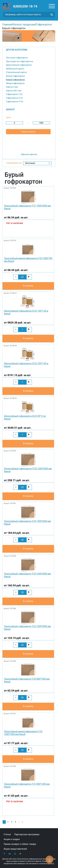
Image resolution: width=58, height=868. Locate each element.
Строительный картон (16, 72)
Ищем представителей (15, 849)
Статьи (7, 834)
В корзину (28, 286)
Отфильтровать (28, 132)
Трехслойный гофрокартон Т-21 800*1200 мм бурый (27, 785)
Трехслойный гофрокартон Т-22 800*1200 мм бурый (27, 680)
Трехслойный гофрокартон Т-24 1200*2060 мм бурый (27, 523)
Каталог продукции (24, 24)
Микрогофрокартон (15, 83)
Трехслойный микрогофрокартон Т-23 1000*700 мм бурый (28, 260)
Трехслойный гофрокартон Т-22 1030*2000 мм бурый (27, 628)
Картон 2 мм (12, 87)
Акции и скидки (12, 839)
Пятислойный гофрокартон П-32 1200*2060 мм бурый (28, 470)
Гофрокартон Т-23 (14, 98)
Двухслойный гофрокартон (19, 65)
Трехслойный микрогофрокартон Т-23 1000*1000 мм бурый (23, 733)
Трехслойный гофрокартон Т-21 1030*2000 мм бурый (27, 207)
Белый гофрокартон (15, 76)
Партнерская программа (27, 834)
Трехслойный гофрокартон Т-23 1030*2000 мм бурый (27, 575)
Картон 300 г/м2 (14, 91)
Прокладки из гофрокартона (19, 61)
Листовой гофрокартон (17, 58)
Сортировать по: (14, 163)
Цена (8, 117)
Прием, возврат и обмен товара (20, 844)
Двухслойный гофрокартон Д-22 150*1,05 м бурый (26, 365)
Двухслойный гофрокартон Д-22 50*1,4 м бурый (25, 417)
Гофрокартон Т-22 (14, 94)
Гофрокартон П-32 (15, 101)
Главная (7, 24)
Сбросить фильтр (29, 154)
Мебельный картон (15, 69)
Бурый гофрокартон (15, 80)
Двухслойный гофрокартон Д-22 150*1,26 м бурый (26, 312)
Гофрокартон (44, 24)
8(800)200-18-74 (25, 6)
